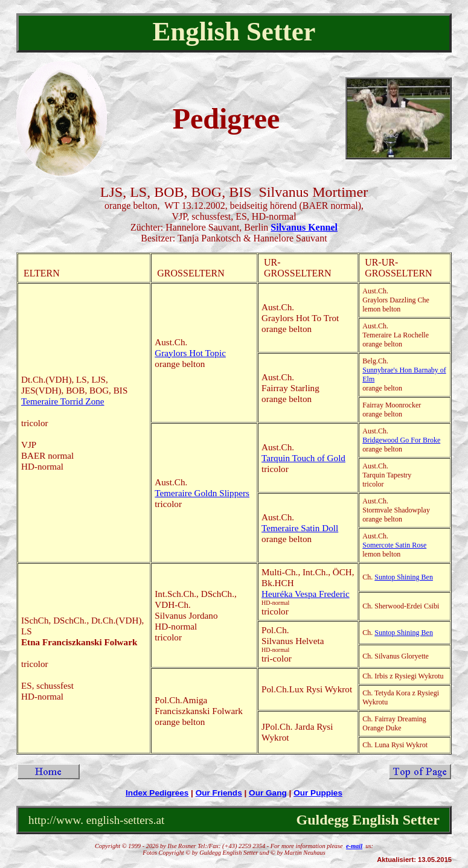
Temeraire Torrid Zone (63, 401)
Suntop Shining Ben (404, 577)
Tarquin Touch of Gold (303, 458)
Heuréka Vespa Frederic (306, 594)
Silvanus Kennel (304, 227)
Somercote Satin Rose (394, 545)
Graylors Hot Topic (190, 353)
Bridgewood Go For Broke (401, 440)
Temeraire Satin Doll (300, 528)
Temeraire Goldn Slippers (202, 493)
